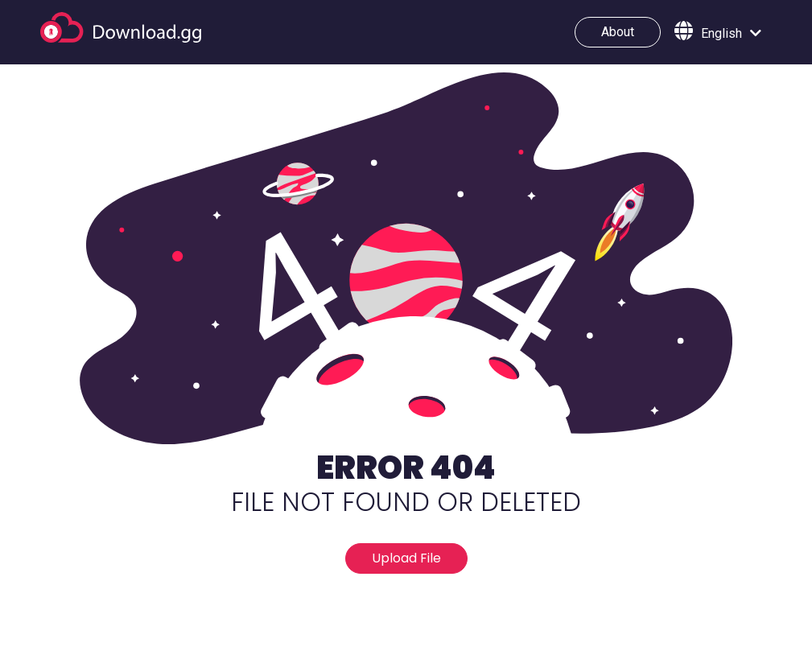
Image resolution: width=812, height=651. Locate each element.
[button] (718, 32)
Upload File (406, 558)
